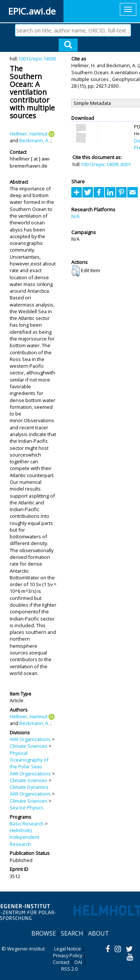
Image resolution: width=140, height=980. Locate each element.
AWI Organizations (30, 739)
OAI (78, 962)
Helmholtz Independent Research (24, 837)
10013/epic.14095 (37, 59)
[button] (76, 271)
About (99, 933)
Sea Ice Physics (27, 808)
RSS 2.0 (69, 969)
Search (72, 933)
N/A (75, 216)
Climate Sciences (29, 746)
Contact (61, 962)
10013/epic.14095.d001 (106, 164)
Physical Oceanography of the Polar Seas (29, 760)
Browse (44, 933)
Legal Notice (68, 949)
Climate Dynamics (29, 787)
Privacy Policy (68, 955)
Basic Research (27, 824)
